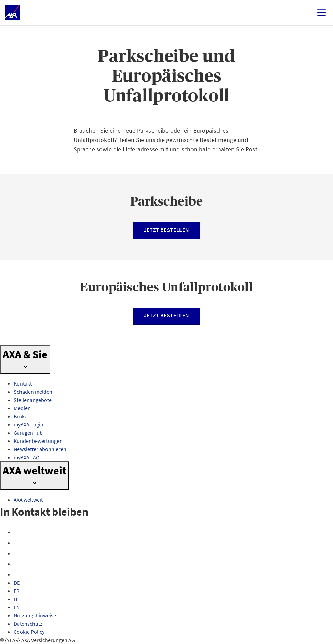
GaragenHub (28, 433)
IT (16, 599)
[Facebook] (18, 532)
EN (17, 607)
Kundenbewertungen (38, 441)
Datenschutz (28, 624)
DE (17, 583)
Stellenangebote (33, 400)
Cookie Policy (29, 632)
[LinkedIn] (18, 574)
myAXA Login (29, 424)
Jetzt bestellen (167, 230)
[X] (18, 553)
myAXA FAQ (27, 457)
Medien (22, 408)
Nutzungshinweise (35, 615)
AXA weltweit (28, 500)
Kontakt (23, 383)
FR (17, 591)
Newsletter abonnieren (40, 449)
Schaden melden (33, 392)
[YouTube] (18, 564)
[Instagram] (18, 543)
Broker (22, 416)
